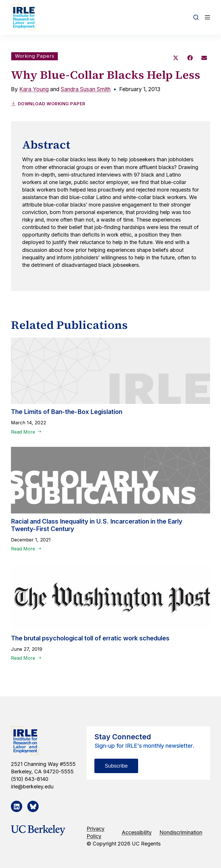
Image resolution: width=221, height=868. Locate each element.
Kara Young (34, 89)
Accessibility (137, 832)
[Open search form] (196, 17)
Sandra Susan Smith (86, 89)
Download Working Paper (48, 104)
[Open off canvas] (207, 17)
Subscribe (116, 766)
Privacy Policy (96, 832)
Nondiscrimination (181, 832)
